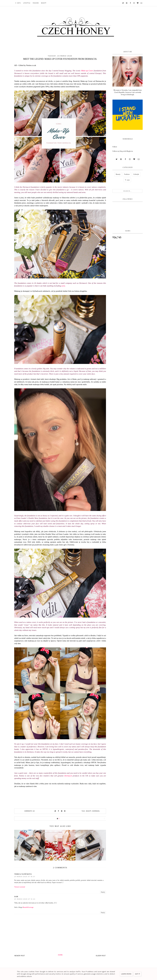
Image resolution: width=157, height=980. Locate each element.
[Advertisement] (128, 282)
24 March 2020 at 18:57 (25, 877)
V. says (18, 3)
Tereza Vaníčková (23, 874)
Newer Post (20, 956)
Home (60, 955)
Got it (137, 974)
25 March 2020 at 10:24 (25, 899)
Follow (115, 147)
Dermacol (68, 776)
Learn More (126, 974)
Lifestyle (27, 3)
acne (63, 286)
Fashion (36, 3)
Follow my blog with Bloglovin (123, 151)
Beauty (44, 3)
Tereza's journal (20, 887)
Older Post (101, 956)
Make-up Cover (87, 71)
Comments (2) (30, 811)
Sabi (16, 897)
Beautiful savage (28, 907)
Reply (103, 892)
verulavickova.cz (128, 139)
